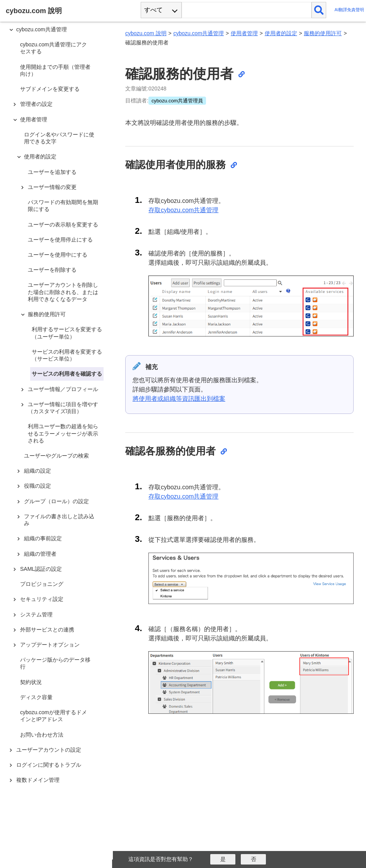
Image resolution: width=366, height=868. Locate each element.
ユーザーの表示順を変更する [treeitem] (63, 225)
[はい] (223, 859)
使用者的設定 (281, 33)
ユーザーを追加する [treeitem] (52, 172)
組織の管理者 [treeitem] (40, 554)
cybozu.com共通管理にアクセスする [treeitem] (54, 48)
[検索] (319, 10)
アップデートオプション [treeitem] (50, 645)
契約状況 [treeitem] (31, 682)
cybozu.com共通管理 (198, 33)
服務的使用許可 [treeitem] (47, 314)
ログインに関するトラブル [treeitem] (49, 765)
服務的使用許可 (323, 33)
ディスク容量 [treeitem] (36, 697)
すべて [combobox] (153, 10)
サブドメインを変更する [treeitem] (50, 89)
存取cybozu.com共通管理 (183, 210)
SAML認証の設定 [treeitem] (41, 569)
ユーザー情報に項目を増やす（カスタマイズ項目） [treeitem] (63, 408)
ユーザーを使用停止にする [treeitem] (60, 240)
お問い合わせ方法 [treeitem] (42, 735)
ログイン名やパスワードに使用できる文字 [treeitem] (59, 138)
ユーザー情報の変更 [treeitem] (52, 187)
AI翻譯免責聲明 (349, 10)
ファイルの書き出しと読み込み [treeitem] (59, 520)
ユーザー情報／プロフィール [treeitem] (63, 389)
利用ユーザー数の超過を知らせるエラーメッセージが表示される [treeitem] (63, 433)
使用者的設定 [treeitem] (40, 157)
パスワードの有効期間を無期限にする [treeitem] (63, 206)
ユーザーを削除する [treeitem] (52, 270)
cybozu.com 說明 (146, 33)
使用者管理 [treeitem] (34, 119)
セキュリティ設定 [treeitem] (42, 599)
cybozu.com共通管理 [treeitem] (42, 29)
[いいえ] (253, 859)
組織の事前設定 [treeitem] (43, 538)
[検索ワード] (246, 10)
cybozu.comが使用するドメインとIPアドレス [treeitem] (54, 716)
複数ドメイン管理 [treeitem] (38, 780)
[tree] (58, 427)
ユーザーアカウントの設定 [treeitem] (49, 750)
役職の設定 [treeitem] (37, 486)
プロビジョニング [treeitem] (42, 584)
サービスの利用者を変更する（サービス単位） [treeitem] (67, 355)
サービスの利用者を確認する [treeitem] (67, 374)
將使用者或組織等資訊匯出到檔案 (179, 399)
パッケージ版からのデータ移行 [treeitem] (55, 663)
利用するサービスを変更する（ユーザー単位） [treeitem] (67, 333)
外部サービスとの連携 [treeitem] (47, 630)
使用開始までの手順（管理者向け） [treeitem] (55, 70)
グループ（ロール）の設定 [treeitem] (56, 501)
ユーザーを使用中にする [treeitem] (58, 255)
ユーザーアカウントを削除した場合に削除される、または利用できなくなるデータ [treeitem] (63, 292)
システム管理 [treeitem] (36, 614)
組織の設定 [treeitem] (37, 471)
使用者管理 (244, 33)
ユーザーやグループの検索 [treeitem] (56, 456)
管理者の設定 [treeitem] (36, 104)
